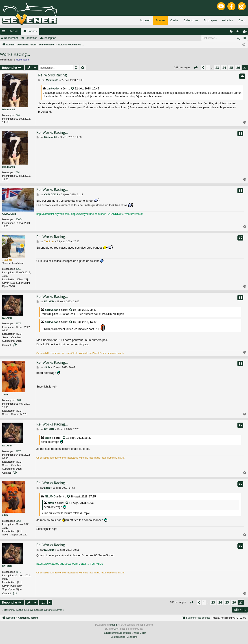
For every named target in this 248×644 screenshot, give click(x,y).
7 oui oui (7, 260)
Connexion (31, 38)
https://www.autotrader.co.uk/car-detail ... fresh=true (70, 564)
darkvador (53, 89)
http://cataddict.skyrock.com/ (53, 214)
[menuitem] (231, 31)
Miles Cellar (140, 633)
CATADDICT (9, 214)
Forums (32, 31)
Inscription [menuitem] (246, 32)
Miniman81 (9, 109)
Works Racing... (15, 54)
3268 (18, 269)
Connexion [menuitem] (239, 32)
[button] (195, 68)
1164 (18, 400)
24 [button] (224, 68)
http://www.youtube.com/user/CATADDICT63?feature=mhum (107, 214)
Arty (116, 629)
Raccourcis (4, 32)
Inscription (50, 38)
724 (18, 115)
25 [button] (231, 68)
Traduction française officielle (117, 633)
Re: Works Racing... (54, 75)
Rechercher (11, 38)
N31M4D (7, 318)
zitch (5, 394)
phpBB (114, 625)
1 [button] (208, 68)
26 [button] (238, 68)
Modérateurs (23, 60)
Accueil (14, 31)
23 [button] (217, 68)
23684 (19, 219)
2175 (18, 323)
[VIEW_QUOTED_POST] (73, 89)
